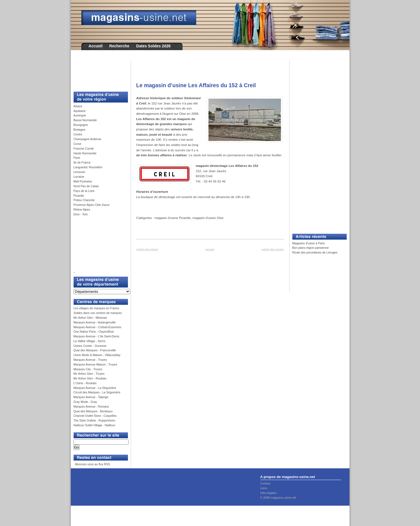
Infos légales (269, 493)
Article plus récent (147, 249)
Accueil (96, 46)
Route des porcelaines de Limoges (315, 252)
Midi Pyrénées (83, 181)
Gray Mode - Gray (85, 402)
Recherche (119, 46)
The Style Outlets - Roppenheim (94, 420)
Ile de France (82, 162)
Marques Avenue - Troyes (90, 360)
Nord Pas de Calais (86, 186)
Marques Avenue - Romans (91, 406)
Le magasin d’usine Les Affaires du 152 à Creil (196, 85)
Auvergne (80, 115)
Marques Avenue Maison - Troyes (95, 364)
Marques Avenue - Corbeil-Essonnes (98, 327)
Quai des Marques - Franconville (95, 350)
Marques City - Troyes (88, 369)
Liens (264, 488)
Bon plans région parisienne (311, 248)
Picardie (79, 196)
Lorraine (79, 177)
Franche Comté (84, 148)
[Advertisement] (99, 73)
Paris (77, 158)
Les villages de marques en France (96, 308)
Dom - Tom (81, 214)
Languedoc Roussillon (88, 167)
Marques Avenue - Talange (91, 397)
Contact (265, 483)
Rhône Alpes (82, 210)
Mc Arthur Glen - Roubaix (90, 378)
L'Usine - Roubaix (85, 383)
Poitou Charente (84, 200)
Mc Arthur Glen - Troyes (89, 374)
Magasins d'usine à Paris (309, 243)
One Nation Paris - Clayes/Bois (94, 332)
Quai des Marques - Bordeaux (93, 411)
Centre (78, 134)
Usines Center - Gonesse (90, 346)
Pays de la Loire (84, 191)
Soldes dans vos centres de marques (98, 313)
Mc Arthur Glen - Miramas (90, 318)
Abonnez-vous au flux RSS (92, 464)
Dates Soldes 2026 (153, 46)
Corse (77, 144)
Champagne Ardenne (88, 139)
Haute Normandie (85, 153)
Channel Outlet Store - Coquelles (95, 416)
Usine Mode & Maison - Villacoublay (97, 355)
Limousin (79, 172)
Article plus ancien (273, 249)
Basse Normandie (85, 120)
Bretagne (80, 130)
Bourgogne (81, 125)
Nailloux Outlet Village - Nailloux (94, 425)
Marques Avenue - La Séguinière (95, 388)
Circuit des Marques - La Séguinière (97, 392)
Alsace (78, 106)
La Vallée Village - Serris (90, 341)
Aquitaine (80, 111)
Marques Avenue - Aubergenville (95, 322)
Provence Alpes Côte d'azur (92, 205)
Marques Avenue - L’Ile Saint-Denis (97, 336)
